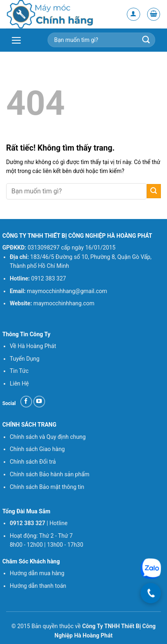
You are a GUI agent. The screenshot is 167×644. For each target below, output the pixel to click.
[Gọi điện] (151, 593)
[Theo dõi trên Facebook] (26, 402)
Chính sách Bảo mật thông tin (47, 487)
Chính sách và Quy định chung (48, 437)
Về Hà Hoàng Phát (33, 346)
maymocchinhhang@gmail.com (67, 291)
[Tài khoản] (133, 14)
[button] (154, 14)
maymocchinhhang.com (64, 303)
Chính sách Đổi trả (33, 462)
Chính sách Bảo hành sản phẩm (50, 474)
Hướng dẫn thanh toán (39, 586)
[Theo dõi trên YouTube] (39, 402)
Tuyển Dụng (25, 359)
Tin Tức (19, 371)
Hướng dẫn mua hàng (37, 573)
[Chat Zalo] (151, 569)
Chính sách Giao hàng (37, 449)
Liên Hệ (19, 383)
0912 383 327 (49, 278)
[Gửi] (154, 191)
